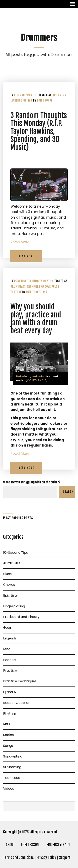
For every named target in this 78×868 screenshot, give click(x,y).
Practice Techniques (28, 281)
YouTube (16, 292)
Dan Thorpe (45, 100)
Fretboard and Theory (21, 617)
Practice (32, 95)
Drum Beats (18, 287)
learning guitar (21, 100)
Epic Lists (10, 595)
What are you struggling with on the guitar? (32, 482)
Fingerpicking (14, 606)
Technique (12, 778)
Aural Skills (12, 563)
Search (68, 492)
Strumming (12, 767)
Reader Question (17, 703)
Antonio (38, 376)
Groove (46, 287)
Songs (8, 746)
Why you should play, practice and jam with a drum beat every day (36, 319)
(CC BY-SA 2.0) (37, 380)
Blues (7, 574)
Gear (7, 628)
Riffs (7, 724)
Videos (9, 789)
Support (65, 858)
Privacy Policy (46, 858)
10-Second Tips (15, 553)
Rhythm (48, 281)
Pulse (55, 287)
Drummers (59, 95)
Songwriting (13, 756)
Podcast (10, 660)
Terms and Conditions (18, 858)
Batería (22, 376)
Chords (9, 585)
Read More (20, 242)
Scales (8, 735)
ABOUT (10, 845)
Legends (19, 95)
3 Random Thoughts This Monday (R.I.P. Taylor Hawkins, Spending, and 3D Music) (39, 131)
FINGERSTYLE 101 (58, 845)
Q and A (10, 692)
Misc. (7, 649)
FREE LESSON (30, 845)
